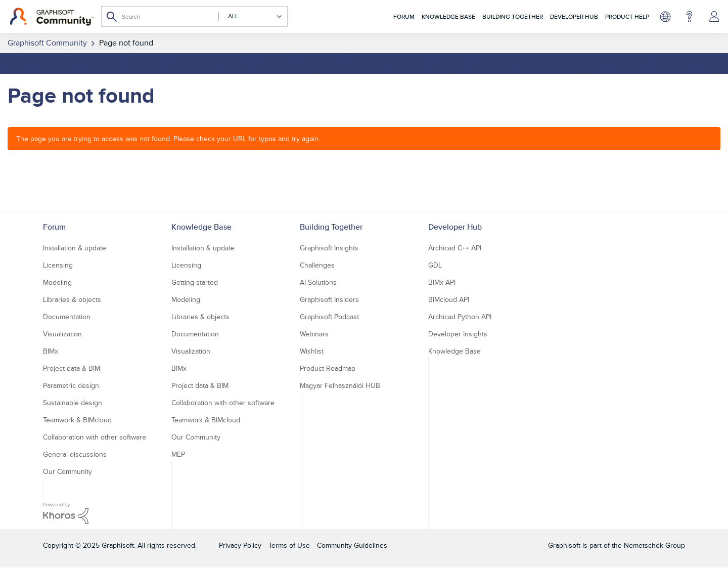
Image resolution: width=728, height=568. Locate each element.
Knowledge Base (448, 16)
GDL (435, 265)
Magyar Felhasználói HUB (340, 385)
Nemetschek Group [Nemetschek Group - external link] (654, 545)
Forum (404, 16)
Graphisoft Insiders (329, 299)
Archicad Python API (460, 317)
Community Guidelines (352, 545)
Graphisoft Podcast (329, 317)
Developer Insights (458, 334)
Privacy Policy (240, 545)
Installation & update (75, 248)
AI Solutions (318, 282)
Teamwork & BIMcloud (77, 420)
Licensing (58, 265)
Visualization (62, 334)
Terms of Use (289, 545)
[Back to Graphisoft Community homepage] (52, 17)
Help (689, 17)
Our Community (67, 471)
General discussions (75, 454)
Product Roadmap (328, 368)
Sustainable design (73, 403)
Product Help (627, 16)
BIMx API (442, 282)
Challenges (317, 265)
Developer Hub (574, 16)
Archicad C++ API (455, 248)
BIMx (51, 351)
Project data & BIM (72, 368)
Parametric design (71, 385)
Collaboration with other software (95, 437)
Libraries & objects (72, 299)
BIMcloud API (449, 299)
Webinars (314, 334)
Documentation (67, 317)
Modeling (57, 282)
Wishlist (312, 351)
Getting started (195, 282)
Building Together (513, 16)
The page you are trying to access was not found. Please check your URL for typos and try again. (168, 139)
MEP (178, 454)
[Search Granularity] (250, 16)
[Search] (194, 16)
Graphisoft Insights (329, 248)
